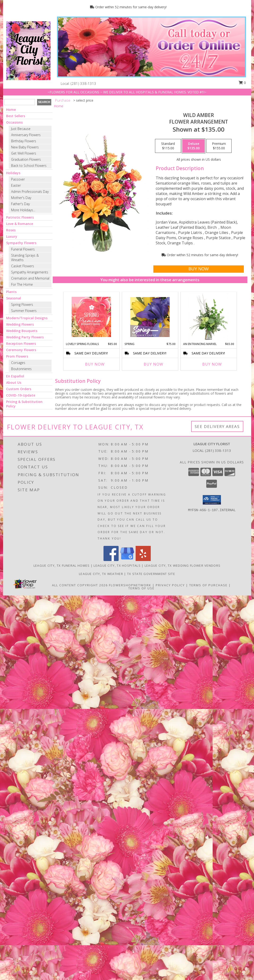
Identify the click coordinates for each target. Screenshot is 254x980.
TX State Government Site (151, 574)
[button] (212, 500)
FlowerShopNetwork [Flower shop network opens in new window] (130, 585)
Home (11, 110)
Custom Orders (19, 389)
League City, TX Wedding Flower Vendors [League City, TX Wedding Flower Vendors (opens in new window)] (183, 566)
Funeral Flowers (23, 249)
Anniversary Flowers (26, 135)
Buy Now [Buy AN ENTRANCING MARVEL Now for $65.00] (212, 364)
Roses (11, 230)
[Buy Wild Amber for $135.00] (199, 269)
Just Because (21, 129)
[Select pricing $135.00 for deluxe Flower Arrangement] (194, 146)
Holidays (13, 173)
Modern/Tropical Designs (27, 318)
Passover (18, 179)
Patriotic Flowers (20, 217)
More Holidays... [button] (23, 210)
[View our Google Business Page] (127, 560)
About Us (14, 382)
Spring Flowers (22, 304)
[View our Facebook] (111, 560)
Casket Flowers (23, 266)
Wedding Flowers (20, 324)
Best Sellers (16, 116)
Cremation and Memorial (30, 278)
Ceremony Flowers (21, 350)
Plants (11, 292)
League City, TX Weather (101, 574)
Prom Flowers (17, 356)
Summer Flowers (24, 311)
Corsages (18, 363)
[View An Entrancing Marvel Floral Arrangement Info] (209, 317)
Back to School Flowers (29, 166)
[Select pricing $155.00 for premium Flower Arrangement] (219, 146)
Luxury (12, 236)
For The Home (22, 284)
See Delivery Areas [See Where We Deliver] (217, 426)
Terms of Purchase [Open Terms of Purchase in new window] (208, 585)
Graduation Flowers (26, 159)
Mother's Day (21, 198)
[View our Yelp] (143, 560)
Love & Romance (20, 224)
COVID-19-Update (21, 395)
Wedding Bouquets (22, 331)
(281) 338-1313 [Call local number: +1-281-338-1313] (83, 83)
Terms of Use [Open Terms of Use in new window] (141, 588)
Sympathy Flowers (21, 243)
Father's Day (20, 204)
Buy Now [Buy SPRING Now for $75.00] (153, 364)
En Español (15, 376)
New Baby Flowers (25, 147)
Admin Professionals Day (30, 192)
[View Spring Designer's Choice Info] (150, 317)
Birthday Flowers (24, 141)
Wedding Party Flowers (25, 337)
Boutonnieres (21, 369)
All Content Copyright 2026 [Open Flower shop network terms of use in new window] (80, 585)
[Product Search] (20, 102)
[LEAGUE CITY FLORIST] (28, 50)
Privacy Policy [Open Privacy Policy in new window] (170, 585)
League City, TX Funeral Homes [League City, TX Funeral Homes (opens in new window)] (62, 566)
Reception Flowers (21, 343)
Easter (16, 185)
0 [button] (242, 82)
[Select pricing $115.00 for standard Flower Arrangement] (168, 146)
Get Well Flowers (24, 153)
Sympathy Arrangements (30, 272)
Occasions (14, 122)
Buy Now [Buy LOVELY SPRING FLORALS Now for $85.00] (95, 364)
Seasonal (14, 298)
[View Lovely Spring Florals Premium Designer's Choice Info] (91, 317)
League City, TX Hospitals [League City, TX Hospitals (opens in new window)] (117, 566)
